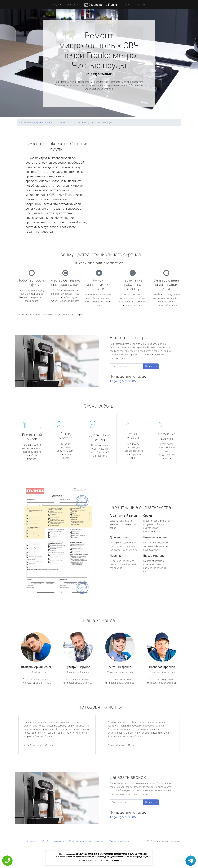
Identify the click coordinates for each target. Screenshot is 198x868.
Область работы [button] (119, 841)
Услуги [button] (56, 5)
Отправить (151, 366)
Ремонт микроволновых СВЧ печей (68, 123)
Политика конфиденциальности (86, 841)
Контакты (141, 5)
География (73, 5)
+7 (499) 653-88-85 (99, 74)
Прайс (126, 5)
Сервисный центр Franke (33, 123)
